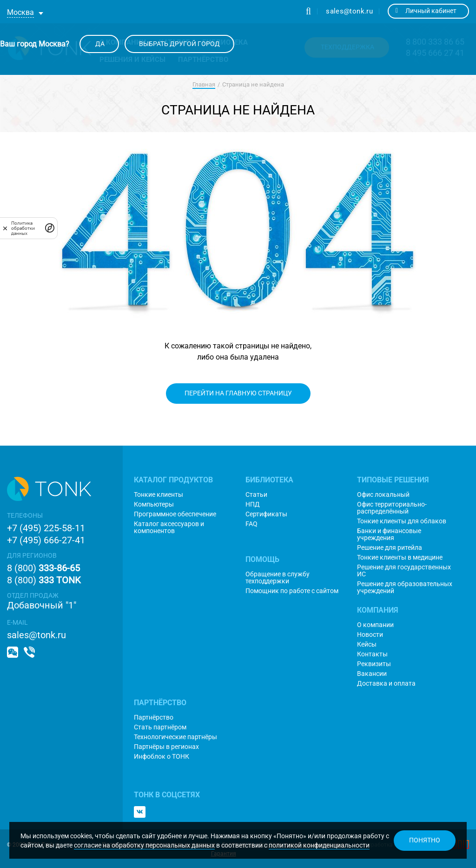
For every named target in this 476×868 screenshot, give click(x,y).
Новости (370, 635)
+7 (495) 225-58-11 (46, 528)
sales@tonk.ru (349, 11)
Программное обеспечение (175, 514)
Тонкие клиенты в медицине (400, 558)
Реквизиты (374, 664)
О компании (375, 625)
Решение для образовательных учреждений (405, 588)
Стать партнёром (160, 727)
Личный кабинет (426, 11)
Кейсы (367, 644)
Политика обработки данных (23, 228)
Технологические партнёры (175, 737)
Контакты (372, 654)
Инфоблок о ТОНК (162, 757)
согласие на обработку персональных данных (144, 845)
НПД (253, 504)
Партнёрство (154, 718)
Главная (204, 84)
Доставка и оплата (386, 684)
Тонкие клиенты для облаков (402, 521)
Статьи (256, 495)
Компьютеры (154, 504)
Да (99, 44)
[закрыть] (5, 228)
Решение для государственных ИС (404, 571)
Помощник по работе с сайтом (292, 591)
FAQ (251, 524)
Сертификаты (266, 514)
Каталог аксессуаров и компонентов (169, 527)
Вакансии (372, 674)
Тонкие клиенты (159, 495)
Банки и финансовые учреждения (389, 534)
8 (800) (43, 568)
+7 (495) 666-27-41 (46, 540)
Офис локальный (383, 495)
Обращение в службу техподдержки (278, 578)
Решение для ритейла (390, 548)
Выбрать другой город (179, 44)
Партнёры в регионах (166, 747)
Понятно (425, 840)
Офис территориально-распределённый (392, 508)
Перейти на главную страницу (238, 393)
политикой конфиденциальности (319, 845)
